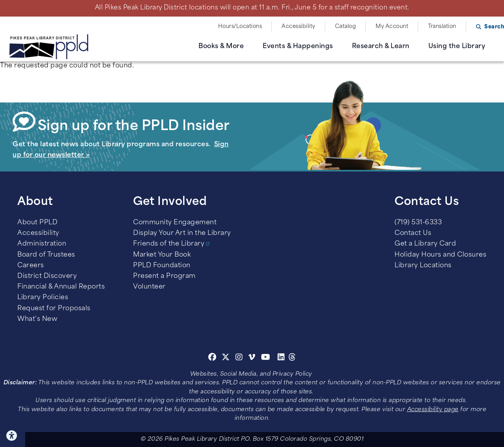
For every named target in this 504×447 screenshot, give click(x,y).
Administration (42, 244)
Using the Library (457, 47)
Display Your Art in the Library (182, 233)
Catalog (346, 27)
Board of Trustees (46, 255)
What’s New (37, 319)
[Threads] (292, 358)
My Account (392, 27)
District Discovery (47, 276)
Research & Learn (381, 47)
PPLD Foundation (162, 266)
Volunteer (149, 287)
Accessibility (298, 27)
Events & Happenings (298, 47)
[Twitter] (226, 358)
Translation (442, 27)
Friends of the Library (169, 244)
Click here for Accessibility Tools (13, 436)
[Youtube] (266, 358)
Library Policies (43, 298)
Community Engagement (175, 223)
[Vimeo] (252, 358)
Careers (31, 266)
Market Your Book (162, 255)
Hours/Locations (240, 27)
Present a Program (164, 276)
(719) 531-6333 (418, 223)
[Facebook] (212, 358)
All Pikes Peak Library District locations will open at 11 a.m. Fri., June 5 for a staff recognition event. (252, 8)
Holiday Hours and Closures (440, 255)
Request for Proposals (54, 309)
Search (494, 27)
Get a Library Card (425, 244)
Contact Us (413, 233)
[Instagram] (240, 358)
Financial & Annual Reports (61, 287)
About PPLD (37, 223)
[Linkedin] (281, 358)
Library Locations (423, 266)
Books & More (221, 47)
